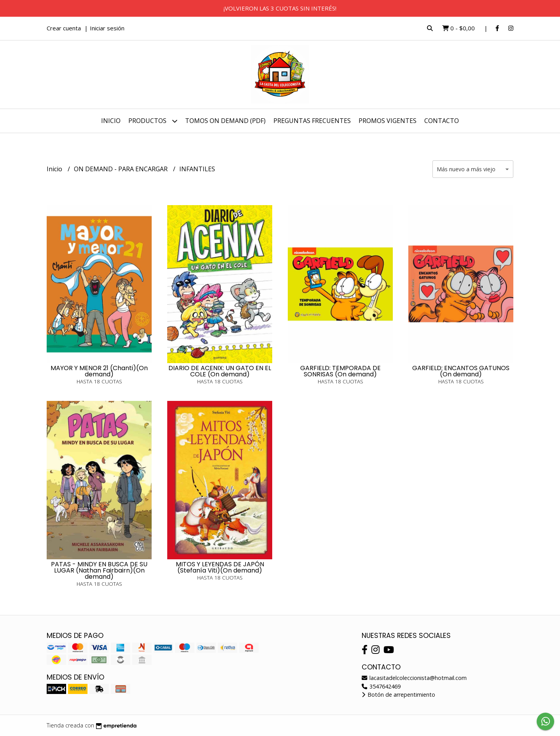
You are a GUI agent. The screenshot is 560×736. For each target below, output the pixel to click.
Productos (153, 121)
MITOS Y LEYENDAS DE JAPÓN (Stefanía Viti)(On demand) (220, 567)
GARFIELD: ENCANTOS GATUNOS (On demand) (461, 371)
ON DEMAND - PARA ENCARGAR (122, 169)
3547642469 (381, 686)
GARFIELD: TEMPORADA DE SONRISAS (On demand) (340, 371)
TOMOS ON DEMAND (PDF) (225, 121)
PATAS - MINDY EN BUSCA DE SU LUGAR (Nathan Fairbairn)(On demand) (99, 570)
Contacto (442, 121)
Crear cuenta (64, 28)
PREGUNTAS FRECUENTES (312, 121)
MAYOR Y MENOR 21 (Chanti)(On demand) (99, 371)
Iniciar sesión (107, 28)
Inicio (111, 121)
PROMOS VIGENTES (388, 121)
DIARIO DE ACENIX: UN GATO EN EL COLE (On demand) (220, 371)
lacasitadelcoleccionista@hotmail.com (414, 678)
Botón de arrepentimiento (398, 695)
